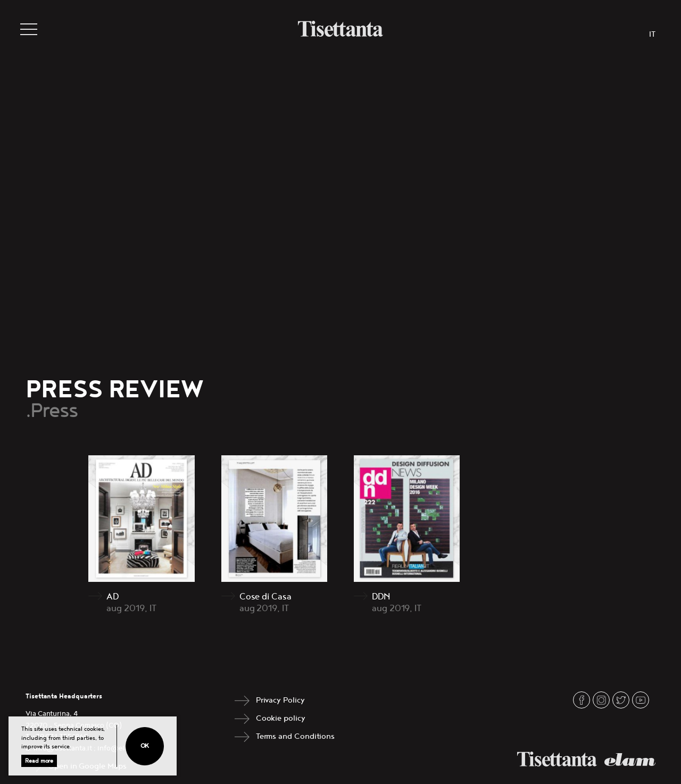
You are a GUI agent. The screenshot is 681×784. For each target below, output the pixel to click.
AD (113, 597)
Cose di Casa (265, 597)
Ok (145, 746)
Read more (39, 761)
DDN (381, 597)
